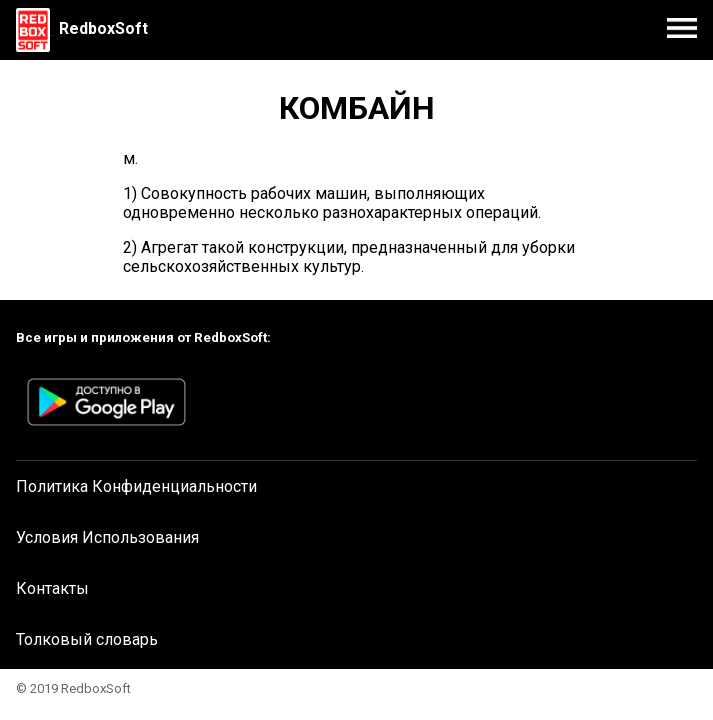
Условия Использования (107, 537)
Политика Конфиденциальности (136, 486)
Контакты (52, 588)
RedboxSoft (103, 28)
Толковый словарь (87, 639)
